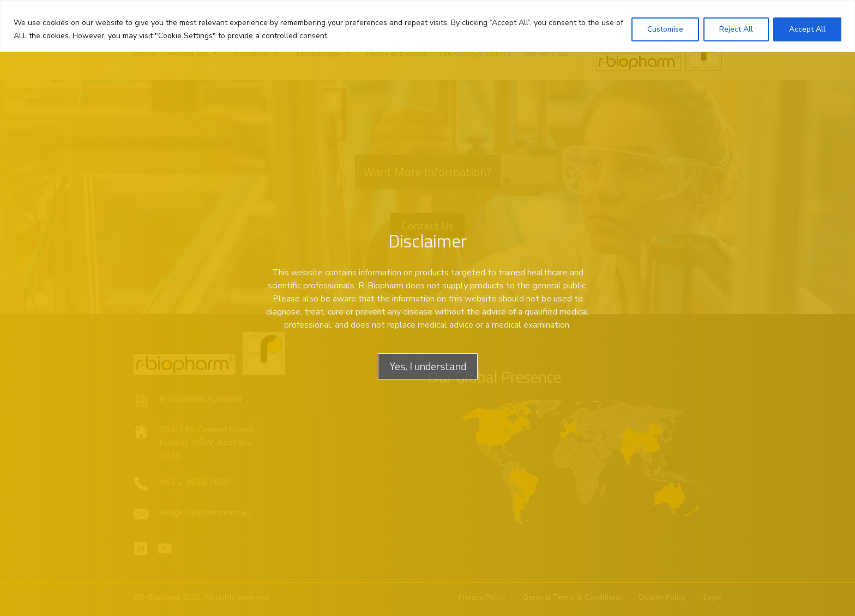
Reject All (736, 29)
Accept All (807, 29)
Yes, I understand (428, 366)
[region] (427, 26)
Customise (665, 29)
